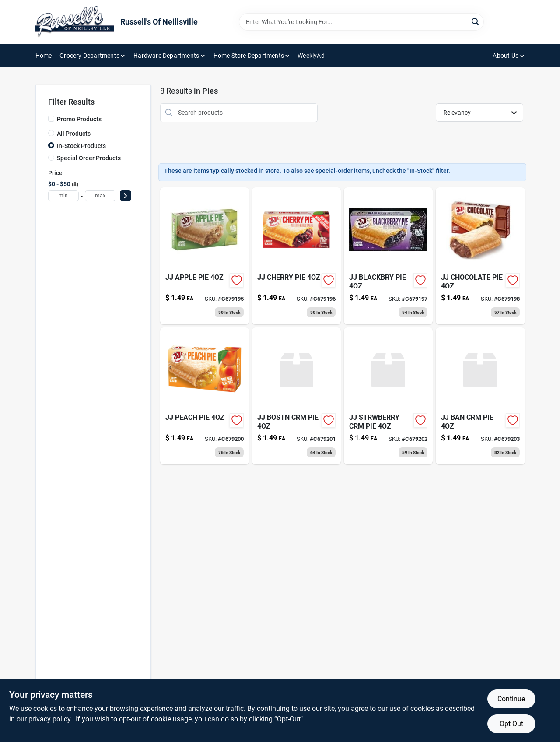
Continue (511, 699)
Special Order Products (89, 158)
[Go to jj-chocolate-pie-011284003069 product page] (480, 256)
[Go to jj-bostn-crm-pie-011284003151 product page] (296, 396)
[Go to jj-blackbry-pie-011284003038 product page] (388, 256)
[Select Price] (126, 196)
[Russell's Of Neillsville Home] (75, 22)
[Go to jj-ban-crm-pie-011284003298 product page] (480, 396)
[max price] (100, 196)
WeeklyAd (311, 56)
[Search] (476, 21)
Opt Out (511, 724)
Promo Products (79, 119)
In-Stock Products (81, 146)
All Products (74, 134)
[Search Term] (361, 22)
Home (44, 56)
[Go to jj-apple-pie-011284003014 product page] (205, 256)
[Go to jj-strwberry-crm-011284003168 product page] (388, 396)
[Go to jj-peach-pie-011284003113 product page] (205, 396)
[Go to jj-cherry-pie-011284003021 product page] (296, 256)
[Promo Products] (51, 119)
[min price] (63, 196)
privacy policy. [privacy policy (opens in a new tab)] (50, 719)
